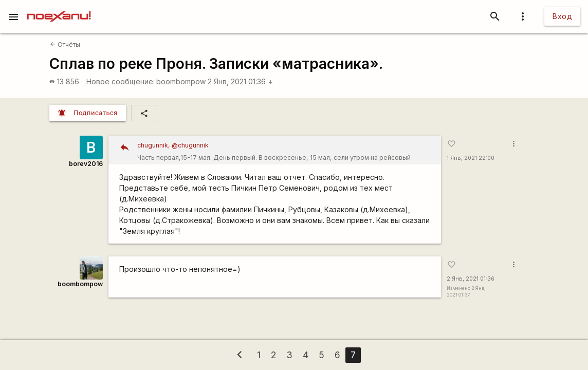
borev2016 (86, 164)
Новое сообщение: (121, 81)
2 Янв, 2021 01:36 (241, 81)
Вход (562, 16)
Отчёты (65, 44)
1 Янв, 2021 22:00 (471, 158)
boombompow (181, 81)
